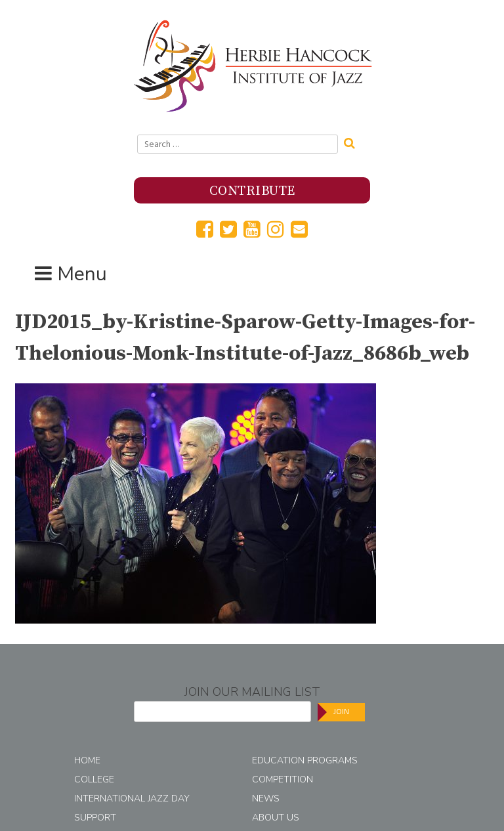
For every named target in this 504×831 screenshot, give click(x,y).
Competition (283, 779)
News (266, 799)
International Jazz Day (132, 799)
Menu (82, 274)
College (94, 779)
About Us (276, 818)
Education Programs (305, 760)
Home (87, 760)
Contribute (252, 191)
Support (95, 818)
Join (341, 712)
